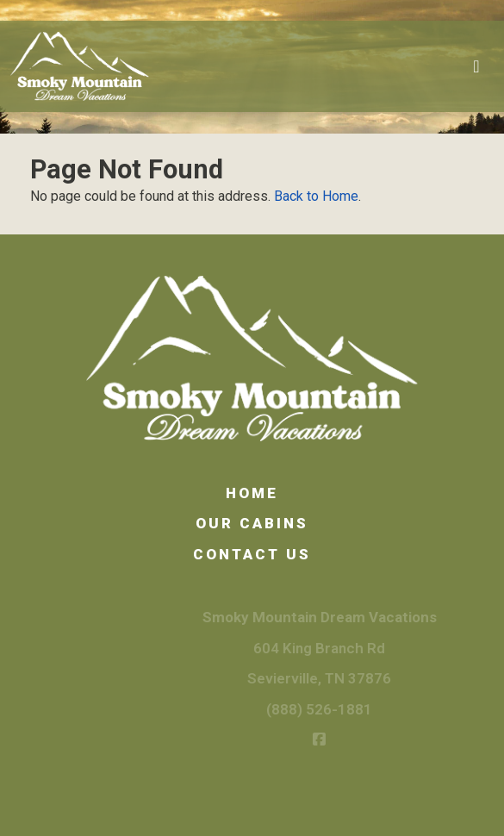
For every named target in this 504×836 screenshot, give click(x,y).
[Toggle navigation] (476, 66)
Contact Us (252, 554)
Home (252, 493)
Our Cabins (252, 523)
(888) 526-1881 (334, 709)
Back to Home (316, 196)
